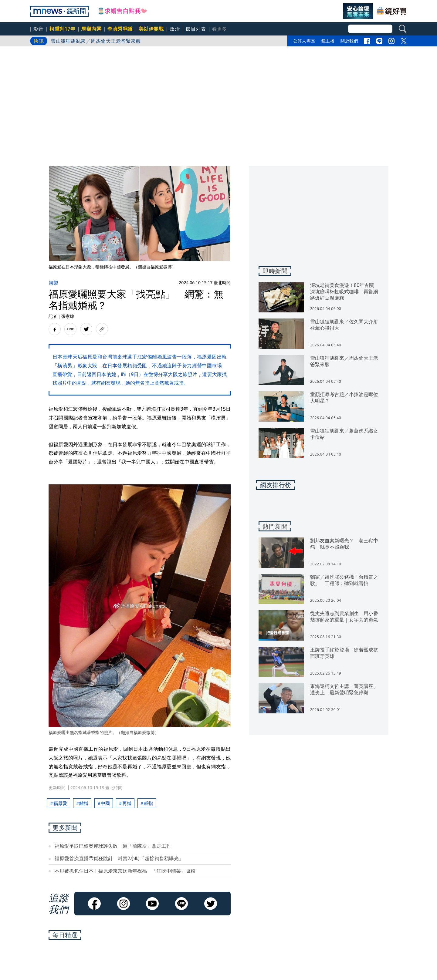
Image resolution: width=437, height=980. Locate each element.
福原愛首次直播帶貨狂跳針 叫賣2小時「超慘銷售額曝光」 (119, 858)
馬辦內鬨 (91, 29)
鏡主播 (328, 41)
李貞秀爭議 (120, 29)
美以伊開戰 (151, 29)
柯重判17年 (62, 29)
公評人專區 (304, 41)
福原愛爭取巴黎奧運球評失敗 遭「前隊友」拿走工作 (113, 846)
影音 (38, 29)
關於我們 (349, 41)
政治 (175, 29)
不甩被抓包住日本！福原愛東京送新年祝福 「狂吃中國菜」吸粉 (125, 871)
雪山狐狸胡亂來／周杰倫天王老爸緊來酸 (96, 41)
